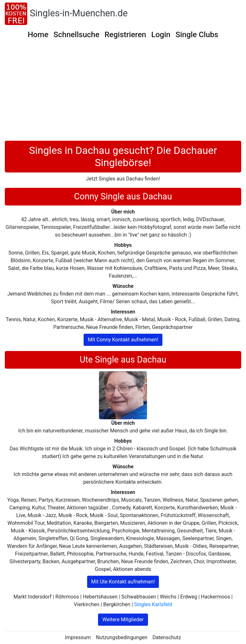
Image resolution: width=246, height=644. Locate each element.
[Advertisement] (123, 93)
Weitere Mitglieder (123, 619)
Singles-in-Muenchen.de (79, 13)
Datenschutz (167, 637)
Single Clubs (197, 35)
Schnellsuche (76, 35)
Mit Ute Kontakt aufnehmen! (123, 582)
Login (161, 35)
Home (38, 35)
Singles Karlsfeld (153, 604)
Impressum (78, 637)
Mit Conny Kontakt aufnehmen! (123, 340)
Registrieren (125, 35)
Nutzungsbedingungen (121, 637)
